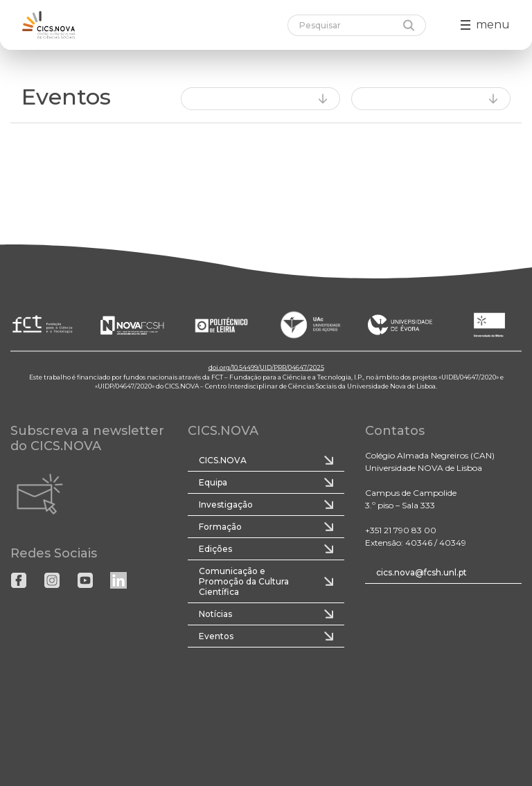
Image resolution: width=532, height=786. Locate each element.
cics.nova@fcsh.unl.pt (422, 572)
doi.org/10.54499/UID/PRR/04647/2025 (266, 367)
